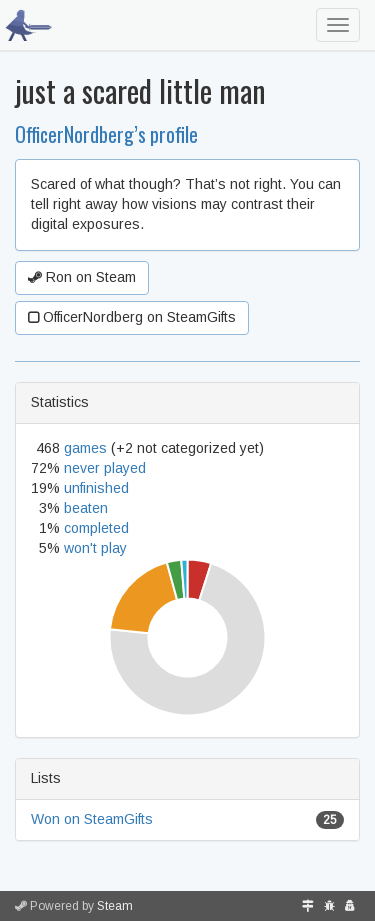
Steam (115, 906)
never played (105, 468)
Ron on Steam (82, 277)
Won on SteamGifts (92, 819)
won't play (95, 548)
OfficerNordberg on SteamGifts (132, 317)
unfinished (96, 488)
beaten (86, 508)
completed (96, 528)
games (85, 448)
